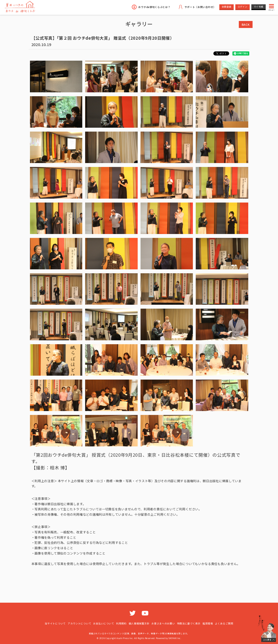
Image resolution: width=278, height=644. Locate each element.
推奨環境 (208, 623)
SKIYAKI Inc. (175, 638)
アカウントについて (79, 623)
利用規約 (121, 623)
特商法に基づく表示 (189, 623)
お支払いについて (104, 623)
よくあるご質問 (224, 623)
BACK (246, 24)
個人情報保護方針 (139, 623)
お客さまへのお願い (163, 623)
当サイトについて (55, 623)
